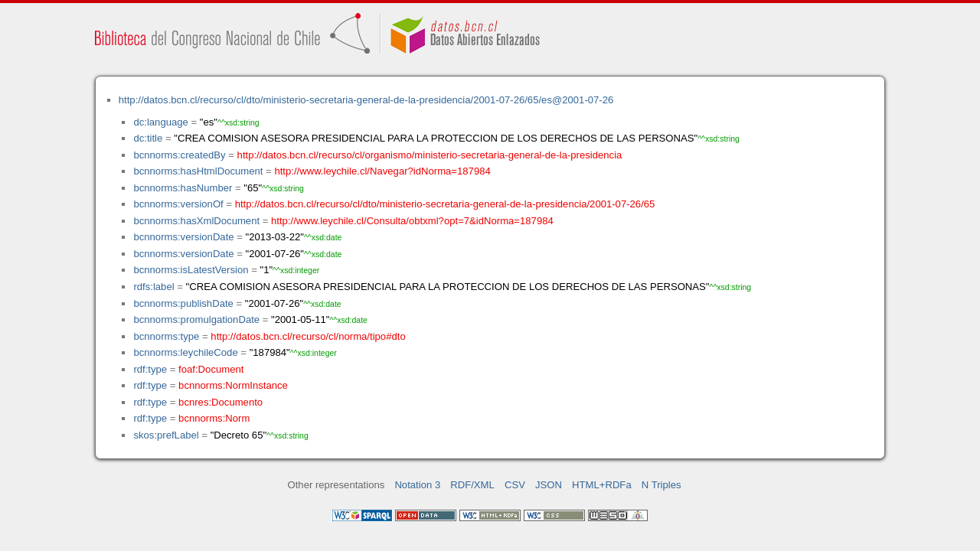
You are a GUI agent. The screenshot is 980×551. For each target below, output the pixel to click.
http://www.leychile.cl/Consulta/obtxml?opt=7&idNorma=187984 (412, 221)
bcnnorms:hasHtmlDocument (198, 171)
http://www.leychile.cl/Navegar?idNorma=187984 (382, 171)
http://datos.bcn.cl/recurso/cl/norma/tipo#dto (308, 336)
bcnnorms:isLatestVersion (191, 270)
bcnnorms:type (166, 336)
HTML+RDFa (602, 485)
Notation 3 (417, 485)
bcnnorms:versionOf (178, 204)
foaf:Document (211, 369)
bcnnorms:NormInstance (233, 385)
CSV (515, 485)
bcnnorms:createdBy (179, 155)
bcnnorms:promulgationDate (196, 320)
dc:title (148, 138)
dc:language (160, 122)
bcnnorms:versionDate (183, 237)
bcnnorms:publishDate (183, 303)
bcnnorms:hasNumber (183, 188)
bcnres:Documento (220, 402)
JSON (549, 485)
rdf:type (150, 369)
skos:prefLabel (166, 435)
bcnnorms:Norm (214, 418)
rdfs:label (154, 287)
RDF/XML (472, 485)
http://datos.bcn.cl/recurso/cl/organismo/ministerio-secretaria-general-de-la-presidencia (430, 155)
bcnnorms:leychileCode (185, 352)
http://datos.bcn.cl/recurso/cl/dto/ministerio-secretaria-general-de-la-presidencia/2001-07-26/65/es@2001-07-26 (366, 100)
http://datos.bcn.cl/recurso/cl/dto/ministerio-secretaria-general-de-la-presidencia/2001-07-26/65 (445, 204)
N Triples (661, 485)
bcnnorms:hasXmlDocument (196, 221)
